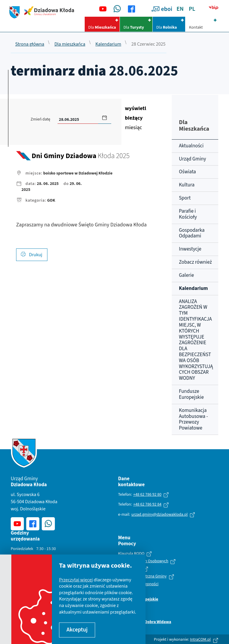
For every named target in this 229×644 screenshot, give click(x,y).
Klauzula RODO (131, 554)
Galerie (186, 275)
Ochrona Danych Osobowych (143, 561)
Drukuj (32, 255)
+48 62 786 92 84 (147, 504)
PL (192, 9)
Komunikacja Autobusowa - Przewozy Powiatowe (193, 419)
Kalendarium (108, 44)
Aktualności (191, 146)
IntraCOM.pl (200, 640)
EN (180, 9)
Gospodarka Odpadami (192, 233)
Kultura (187, 185)
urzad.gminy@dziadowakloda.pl (160, 515)
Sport (185, 198)
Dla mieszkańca (70, 44)
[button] (105, 117)
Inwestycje (190, 249)
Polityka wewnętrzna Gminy (142, 577)
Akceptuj (77, 630)
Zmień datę (40, 119)
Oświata (187, 172)
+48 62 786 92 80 (147, 495)
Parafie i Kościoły (188, 214)
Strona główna (30, 44)
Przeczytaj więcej (76, 580)
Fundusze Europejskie (191, 394)
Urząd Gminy (192, 159)
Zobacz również (195, 262)
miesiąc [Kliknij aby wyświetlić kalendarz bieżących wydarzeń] (136, 118)
